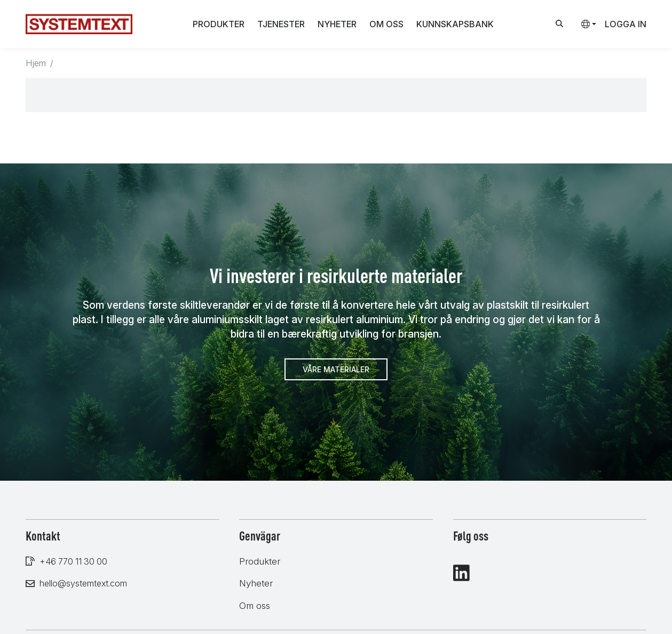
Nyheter (337, 24)
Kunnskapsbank (455, 24)
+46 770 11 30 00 (73, 561)
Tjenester (281, 24)
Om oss (386, 24)
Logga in (626, 24)
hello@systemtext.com (83, 583)
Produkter (219, 24)
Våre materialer (336, 369)
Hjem (36, 63)
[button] (584, 24)
